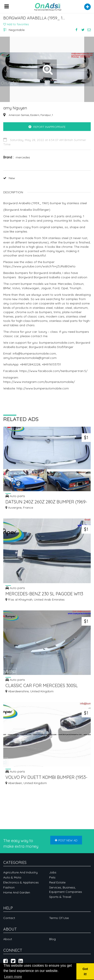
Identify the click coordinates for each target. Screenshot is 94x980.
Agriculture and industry (20, 872)
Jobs (53, 872)
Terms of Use (59, 918)
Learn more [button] (13, 977)
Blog (52, 939)
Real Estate (57, 882)
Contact (9, 918)
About (8, 939)
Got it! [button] (85, 972)
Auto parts (15, 496)
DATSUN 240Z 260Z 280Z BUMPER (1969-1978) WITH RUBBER (46, 502)
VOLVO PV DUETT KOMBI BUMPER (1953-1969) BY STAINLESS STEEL (46, 778)
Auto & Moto (12, 877)
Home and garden (17, 892)
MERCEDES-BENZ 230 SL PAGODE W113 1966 (44, 594)
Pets (52, 877)
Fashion (9, 887)
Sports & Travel (60, 897)
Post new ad (66, 840)
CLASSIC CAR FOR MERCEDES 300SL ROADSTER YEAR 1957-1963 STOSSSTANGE (42, 686)
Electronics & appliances (21, 882)
